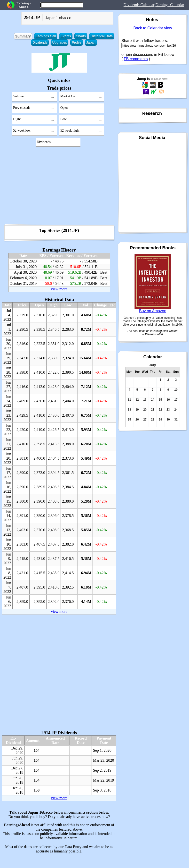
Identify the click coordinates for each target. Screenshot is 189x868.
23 (168, 410)
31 (176, 420)
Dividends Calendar (139, 5)
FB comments (136, 59)
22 (160, 410)
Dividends (40, 42)
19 (137, 410)
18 (129, 410)
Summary (23, 36)
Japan (91, 42)
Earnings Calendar (170, 5)
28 (153, 420)
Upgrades (59, 42)
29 (160, 420)
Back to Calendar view (153, 28)
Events (66, 36)
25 (129, 420)
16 (168, 400)
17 (176, 400)
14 (153, 400)
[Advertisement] (59, 187)
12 (137, 400)
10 (176, 390)
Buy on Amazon (153, 311)
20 (145, 410)
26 (137, 420)
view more (59, 289)
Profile (77, 42)
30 (168, 420)
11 (129, 400)
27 (145, 420)
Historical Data (102, 36)
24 (176, 410)
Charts (81, 36)
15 (160, 400)
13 (145, 400)
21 (153, 410)
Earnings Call (46, 36)
